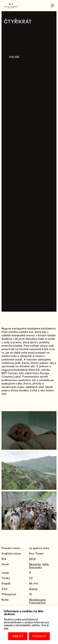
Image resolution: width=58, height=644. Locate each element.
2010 (32, 559)
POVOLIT (39, 636)
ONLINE (14, 57)
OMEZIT (18, 636)
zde (6, 628)
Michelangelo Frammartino (38, 601)
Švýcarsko (35, 567)
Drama (33, 589)
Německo (35, 564)
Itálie (46, 564)
